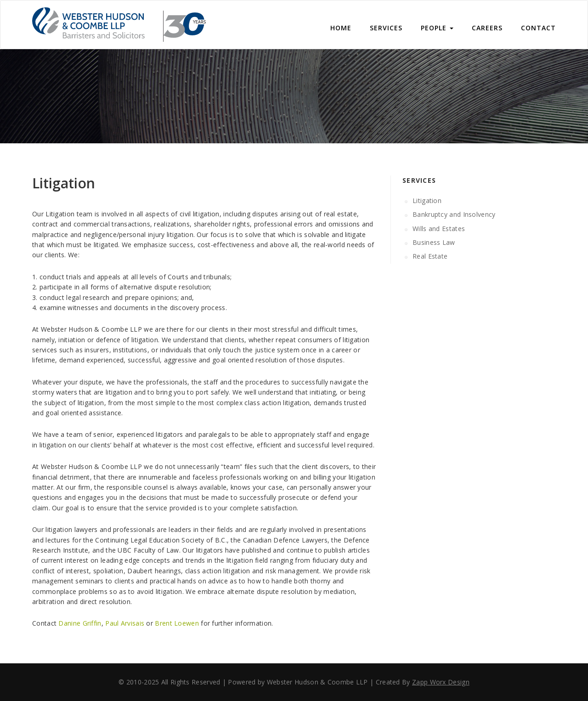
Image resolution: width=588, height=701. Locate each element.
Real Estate (430, 256)
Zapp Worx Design (441, 682)
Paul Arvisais (125, 623)
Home (341, 28)
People (437, 28)
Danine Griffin (80, 623)
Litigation (427, 201)
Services (386, 28)
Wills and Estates (439, 229)
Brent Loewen (177, 623)
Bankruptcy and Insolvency (454, 214)
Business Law (434, 242)
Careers (487, 28)
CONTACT (538, 28)
